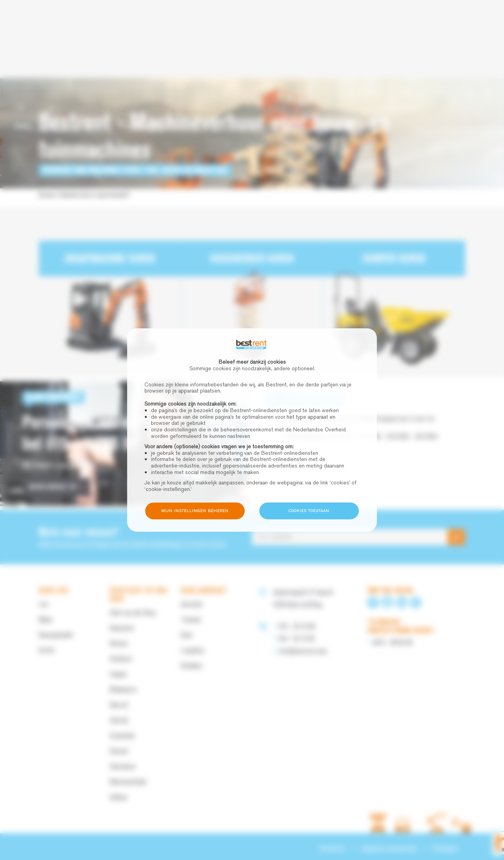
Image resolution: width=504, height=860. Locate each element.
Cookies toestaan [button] (309, 511)
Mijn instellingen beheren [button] (195, 511)
